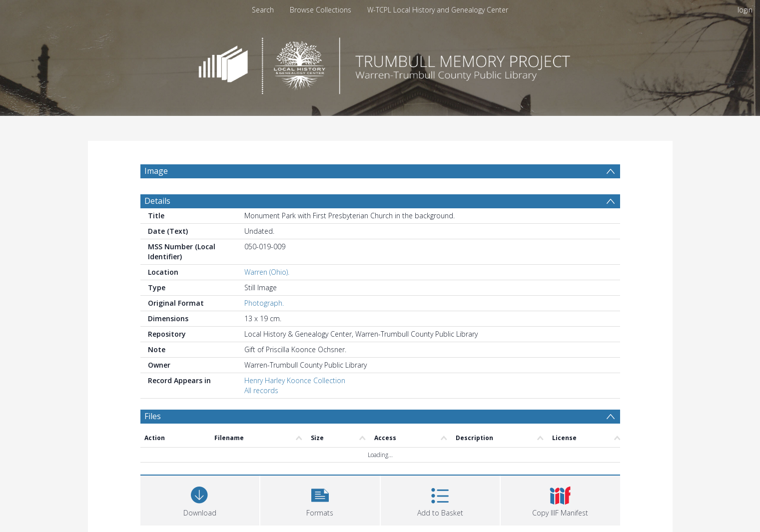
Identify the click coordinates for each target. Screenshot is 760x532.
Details (157, 201)
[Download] (200, 499)
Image (156, 171)
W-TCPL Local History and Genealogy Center (438, 10)
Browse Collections (321, 10)
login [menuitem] (745, 10)
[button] (320, 499)
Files (153, 416)
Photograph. (264, 303)
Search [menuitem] (263, 10)
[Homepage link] (380, 63)
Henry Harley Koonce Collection (295, 380)
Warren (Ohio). (267, 272)
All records (261, 390)
